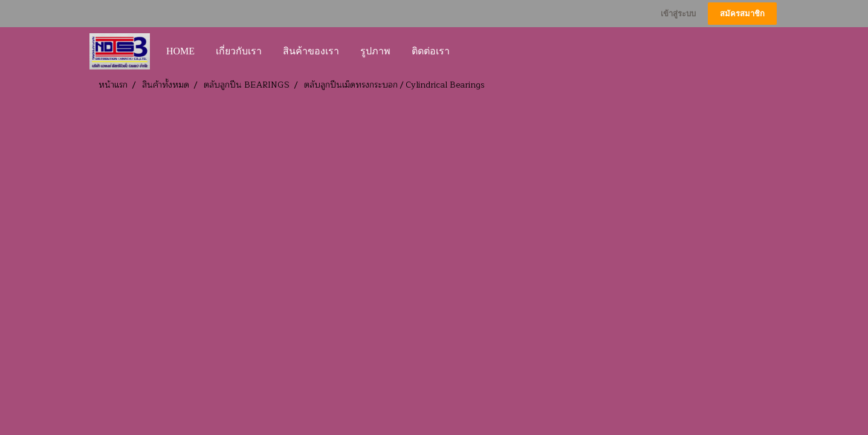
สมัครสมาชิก (742, 14)
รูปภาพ (375, 51)
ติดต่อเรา (431, 51)
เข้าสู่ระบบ (678, 14)
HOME (180, 51)
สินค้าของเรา (311, 51)
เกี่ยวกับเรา (239, 51)
